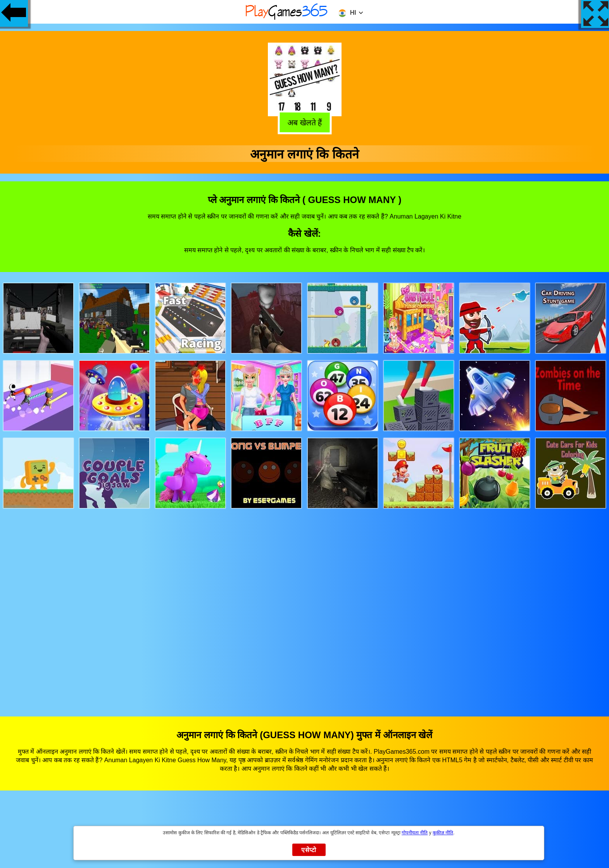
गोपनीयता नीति (415, 833)
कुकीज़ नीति (443, 833)
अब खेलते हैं (306, 122)
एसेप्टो (309, 850)
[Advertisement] (305, 605)
